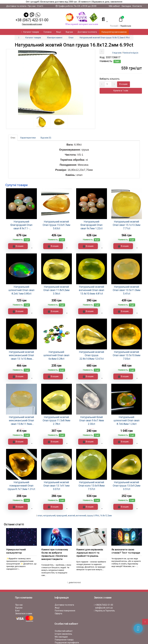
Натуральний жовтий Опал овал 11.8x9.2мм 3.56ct (56, 290)
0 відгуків (117, 53)
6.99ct (96, 516)
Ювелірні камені (55, 38)
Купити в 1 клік (121, 91)
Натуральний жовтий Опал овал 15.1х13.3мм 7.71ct (127, 225)
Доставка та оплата (16, 6)
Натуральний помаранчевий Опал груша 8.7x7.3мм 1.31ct (21, 486)
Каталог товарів (30, 32)
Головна (48, 32)
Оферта (58, 614)
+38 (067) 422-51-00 (32, 20)
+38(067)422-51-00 (103, 605)
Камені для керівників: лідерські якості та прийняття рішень (90, 553)
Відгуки (69, 32)
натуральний (49, 516)
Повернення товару (64, 640)
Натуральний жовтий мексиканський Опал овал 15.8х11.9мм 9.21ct (21, 421)
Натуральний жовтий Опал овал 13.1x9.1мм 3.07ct (56, 486)
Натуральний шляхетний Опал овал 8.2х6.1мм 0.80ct (21, 290)
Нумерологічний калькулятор (16, 551)
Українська (126, 26)
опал (40, 516)
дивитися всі (74, 582)
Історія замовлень (63, 634)
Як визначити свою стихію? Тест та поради (126, 551)
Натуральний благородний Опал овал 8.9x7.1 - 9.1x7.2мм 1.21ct (21, 225)
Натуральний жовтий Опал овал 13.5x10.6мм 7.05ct (127, 355)
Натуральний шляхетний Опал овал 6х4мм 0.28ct (56, 355)
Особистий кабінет (64, 631)
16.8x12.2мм (106, 516)
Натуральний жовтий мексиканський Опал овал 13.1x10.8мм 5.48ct (21, 355)
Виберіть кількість (110, 79)
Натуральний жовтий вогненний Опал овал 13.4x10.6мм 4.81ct (92, 290)
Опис (13, 138)
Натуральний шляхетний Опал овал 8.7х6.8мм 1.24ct (127, 420)
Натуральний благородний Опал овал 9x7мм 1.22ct (91, 225)
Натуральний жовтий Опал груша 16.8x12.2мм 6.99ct (105, 38)
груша (90, 516)
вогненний (81, 516)
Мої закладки (61, 637)
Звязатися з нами (24, 614)
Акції (59, 32)
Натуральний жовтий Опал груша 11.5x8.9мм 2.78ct (56, 420)
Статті (40, 6)
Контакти (137, 6)
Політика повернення (65, 611)
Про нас (32, 6)
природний (62, 516)
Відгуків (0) (46, 138)
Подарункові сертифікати (67, 643)
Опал (71, 38)
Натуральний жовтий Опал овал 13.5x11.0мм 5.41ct (127, 290)
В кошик (124, 84)
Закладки (126, 6)
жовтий (71, 516)
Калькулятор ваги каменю (114, 32)
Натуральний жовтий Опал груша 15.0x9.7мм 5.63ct (56, 225)
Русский (114, 26)
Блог (18, 611)
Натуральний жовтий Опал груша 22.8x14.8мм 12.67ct (92, 355)
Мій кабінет (114, 6)
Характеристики (28, 138)
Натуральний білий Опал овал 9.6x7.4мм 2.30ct (92, 420)
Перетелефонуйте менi (32, 24)
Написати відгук (131, 53)
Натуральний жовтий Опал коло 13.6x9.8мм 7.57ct (92, 486)
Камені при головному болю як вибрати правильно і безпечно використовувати (55, 554)
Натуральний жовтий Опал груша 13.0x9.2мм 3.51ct (127, 486)
